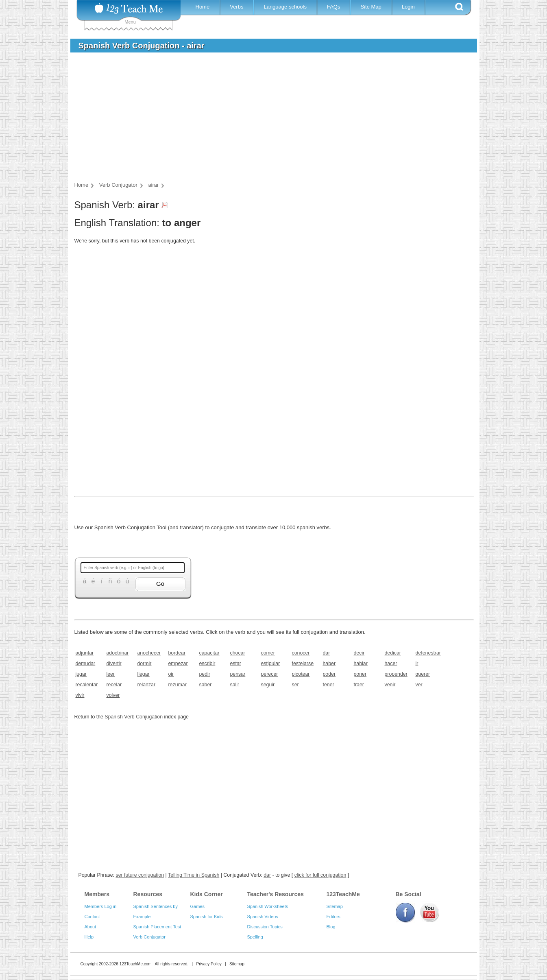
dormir (145, 664)
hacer (391, 664)
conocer (301, 653)
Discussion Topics (265, 927)
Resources (148, 894)
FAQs (334, 7)
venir (390, 685)
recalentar (87, 685)
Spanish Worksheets (268, 906)
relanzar (147, 685)
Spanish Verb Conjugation (134, 717)
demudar (86, 664)
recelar (114, 685)
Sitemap (335, 906)
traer (359, 685)
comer (268, 653)
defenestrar (428, 653)
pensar (238, 674)
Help (89, 937)
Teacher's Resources (276, 894)
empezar (178, 664)
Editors (333, 917)
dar (327, 653)
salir (235, 685)
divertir (114, 664)
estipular (271, 664)
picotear (301, 674)
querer (423, 674)
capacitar (209, 653)
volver (113, 695)
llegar (144, 674)
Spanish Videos (263, 917)
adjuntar (85, 653)
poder (329, 674)
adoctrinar (118, 653)
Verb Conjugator (150, 937)
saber (206, 685)
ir (417, 664)
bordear (177, 653)
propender (396, 674)
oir (171, 674)
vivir (80, 695)
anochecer (149, 653)
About (90, 927)
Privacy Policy (209, 964)
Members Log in (101, 906)
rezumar (178, 685)
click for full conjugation (320, 875)
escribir (207, 664)
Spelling (255, 937)
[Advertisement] (268, 120)
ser (295, 685)
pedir (205, 674)
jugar (81, 674)
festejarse (303, 664)
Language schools (285, 7)
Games (197, 906)
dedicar (393, 653)
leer (111, 674)
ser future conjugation (140, 875)
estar (236, 664)
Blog (331, 927)
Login (408, 7)
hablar (361, 664)
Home (203, 7)
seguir (268, 685)
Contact (92, 917)
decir (359, 653)
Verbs (236, 7)
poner (360, 674)
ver (419, 685)
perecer (270, 674)
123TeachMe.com (136, 964)
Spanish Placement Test (157, 927)
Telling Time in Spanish (194, 875)
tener (329, 685)
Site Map (371, 7)
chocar (238, 653)
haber (329, 664)
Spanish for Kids (207, 917)
